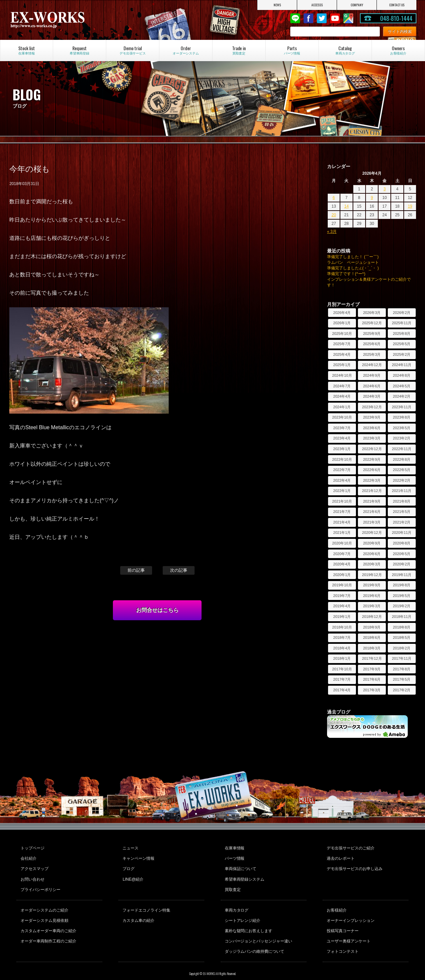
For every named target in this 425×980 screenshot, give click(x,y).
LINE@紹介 (132, 874)
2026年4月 (342, 313)
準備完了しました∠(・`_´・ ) (353, 268)
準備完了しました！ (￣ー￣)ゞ (355, 257)
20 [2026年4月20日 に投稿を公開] (334, 215)
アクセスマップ (34, 865)
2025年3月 (372, 354)
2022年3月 (372, 480)
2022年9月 (372, 459)
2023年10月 (342, 417)
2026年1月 (342, 323)
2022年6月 (372, 470)
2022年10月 (342, 459)
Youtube (335, 18)
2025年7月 (342, 344)
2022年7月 (342, 470)
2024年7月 (342, 386)
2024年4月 (342, 396)
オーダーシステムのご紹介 (44, 903)
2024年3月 (372, 396)
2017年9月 (372, 669)
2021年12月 (372, 491)
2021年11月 (402, 491)
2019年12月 (372, 575)
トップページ (32, 847)
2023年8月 (402, 417)
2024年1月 (342, 407)
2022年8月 (402, 459)
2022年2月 (402, 480)
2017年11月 (402, 658)
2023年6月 (372, 428)
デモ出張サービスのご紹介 (350, 847)
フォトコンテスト (342, 938)
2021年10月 (342, 501)
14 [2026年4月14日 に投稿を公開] (346, 206)
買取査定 (232, 883)
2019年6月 (372, 596)
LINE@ (295, 18)
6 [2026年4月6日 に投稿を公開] (334, 198)
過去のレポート (340, 856)
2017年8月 (402, 669)
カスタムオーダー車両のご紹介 (48, 921)
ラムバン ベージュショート (353, 262)
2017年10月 (342, 669)
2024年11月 (402, 365)
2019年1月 (342, 617)
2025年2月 (402, 354)
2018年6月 (372, 637)
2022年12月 (372, 449)
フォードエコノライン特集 (146, 903)
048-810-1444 (396, 18)
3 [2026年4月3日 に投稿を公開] (385, 189)
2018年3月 (372, 648)
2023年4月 (342, 438)
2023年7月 (342, 428)
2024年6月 (372, 386)
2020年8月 (402, 543)
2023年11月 (402, 407)
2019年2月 (402, 606)
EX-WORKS (70, 20)
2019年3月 (372, 606)
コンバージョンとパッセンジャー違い (258, 930)
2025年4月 (342, 354)
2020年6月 (372, 554)
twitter (322, 18)
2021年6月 (372, 512)
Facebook (308, 18)
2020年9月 (372, 543)
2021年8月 (402, 501)
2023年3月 (372, 438)
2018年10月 (342, 627)
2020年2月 (402, 564)
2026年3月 (372, 313)
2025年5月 (402, 344)
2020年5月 (402, 554)
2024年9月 (372, 375)
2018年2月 (402, 648)
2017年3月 (372, 690)
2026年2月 (402, 313)
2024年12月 (372, 365)
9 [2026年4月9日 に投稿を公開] (372, 198)
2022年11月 (402, 449)
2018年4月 (342, 648)
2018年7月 (342, 637)
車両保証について (240, 865)
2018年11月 (402, 617)
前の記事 (136, 570)
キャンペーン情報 (138, 856)
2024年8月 (402, 375)
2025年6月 (372, 344)
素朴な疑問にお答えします (248, 921)
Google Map (348, 18)
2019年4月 (342, 606)
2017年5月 (402, 679)
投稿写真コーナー (342, 921)
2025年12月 (372, 323)
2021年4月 (342, 522)
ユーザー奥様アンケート (348, 930)
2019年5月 (402, 596)
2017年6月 (372, 679)
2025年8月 (402, 334)
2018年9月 (372, 627)
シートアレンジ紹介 (242, 912)
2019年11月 (402, 575)
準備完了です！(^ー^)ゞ (348, 274)
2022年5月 (402, 470)
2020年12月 (372, 533)
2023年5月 (402, 428)
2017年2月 (402, 690)
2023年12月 (372, 407)
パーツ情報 (234, 856)
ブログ (128, 865)
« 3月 (332, 232)
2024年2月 (402, 396)
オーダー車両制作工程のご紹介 (48, 930)
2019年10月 (342, 585)
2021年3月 (372, 522)
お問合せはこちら (157, 610)
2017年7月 (342, 679)
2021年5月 (402, 512)
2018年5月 (402, 637)
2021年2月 (402, 522)
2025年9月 (372, 334)
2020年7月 (342, 554)
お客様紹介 (336, 903)
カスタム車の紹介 (138, 912)
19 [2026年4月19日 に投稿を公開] (410, 206)
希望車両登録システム (244, 874)
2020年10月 (342, 543)
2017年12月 (372, 658)
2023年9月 (372, 417)
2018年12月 (372, 617)
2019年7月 (342, 596)
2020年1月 (342, 575)
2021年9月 (372, 501)
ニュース (130, 847)
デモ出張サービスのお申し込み (354, 865)
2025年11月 (402, 323)
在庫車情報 (234, 847)
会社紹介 (28, 856)
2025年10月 (342, 334)
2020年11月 (402, 533)
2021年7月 (342, 512)
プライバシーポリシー (40, 883)
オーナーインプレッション (350, 912)
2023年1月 (342, 449)
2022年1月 (342, 491)
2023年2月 (402, 438)
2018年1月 (342, 658)
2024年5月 (402, 386)
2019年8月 (402, 585)
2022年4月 (342, 480)
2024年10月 (342, 375)
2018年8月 (402, 627)
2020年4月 (342, 564)
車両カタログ (236, 903)
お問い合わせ (32, 874)
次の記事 (179, 570)
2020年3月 (372, 564)
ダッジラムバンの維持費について (254, 938)
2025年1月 (342, 365)
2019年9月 (372, 585)
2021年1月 (342, 533)
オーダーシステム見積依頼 (44, 912)
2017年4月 (342, 690)
